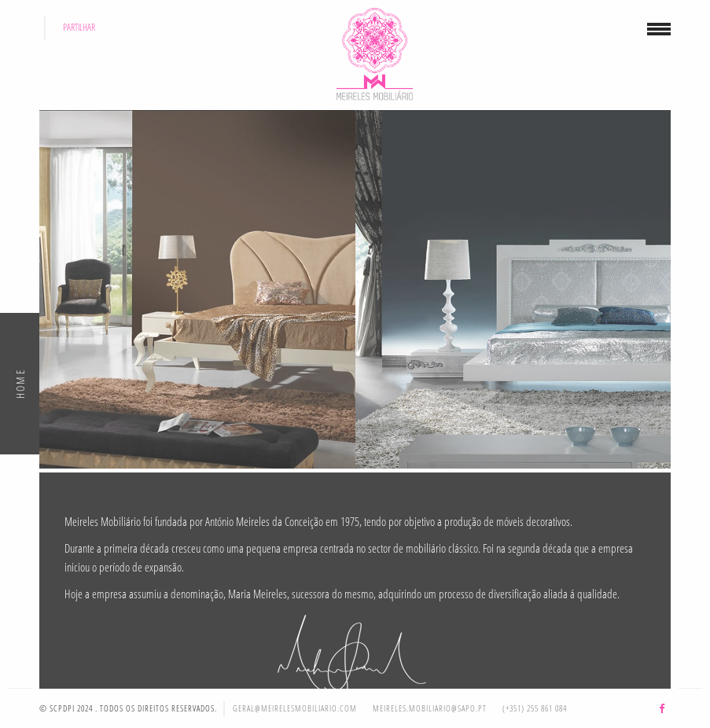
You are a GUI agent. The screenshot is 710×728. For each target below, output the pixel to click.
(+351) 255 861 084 (535, 708)
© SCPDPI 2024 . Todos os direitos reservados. (128, 708)
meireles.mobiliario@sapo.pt (430, 708)
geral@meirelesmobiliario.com (295, 708)
